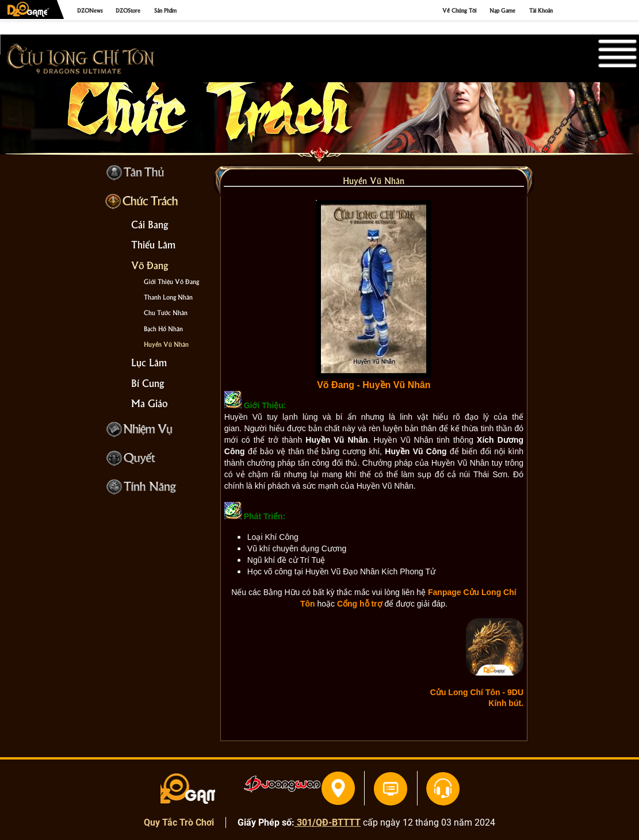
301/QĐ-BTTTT (328, 822)
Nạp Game (502, 10)
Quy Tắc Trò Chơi (179, 822)
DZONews (90, 10)
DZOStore (128, 10)
